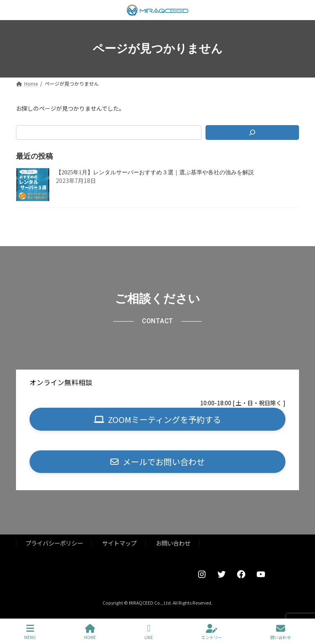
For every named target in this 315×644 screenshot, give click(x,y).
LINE (149, 632)
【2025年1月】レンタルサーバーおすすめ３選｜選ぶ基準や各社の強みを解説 (155, 172)
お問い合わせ (173, 543)
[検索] (252, 132)
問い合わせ (281, 632)
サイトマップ (119, 543)
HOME (90, 632)
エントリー (212, 632)
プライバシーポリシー (54, 543)
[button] (157, 419)
